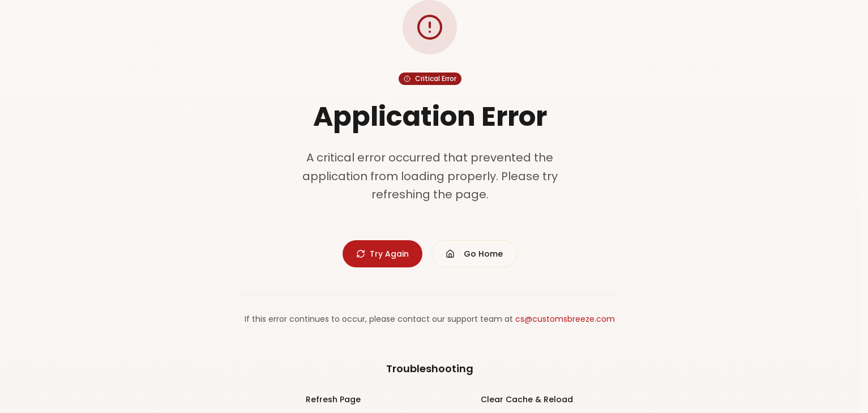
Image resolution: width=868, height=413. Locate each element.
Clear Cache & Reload (527, 399)
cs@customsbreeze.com (565, 319)
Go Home (474, 254)
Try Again (382, 254)
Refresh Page (333, 399)
